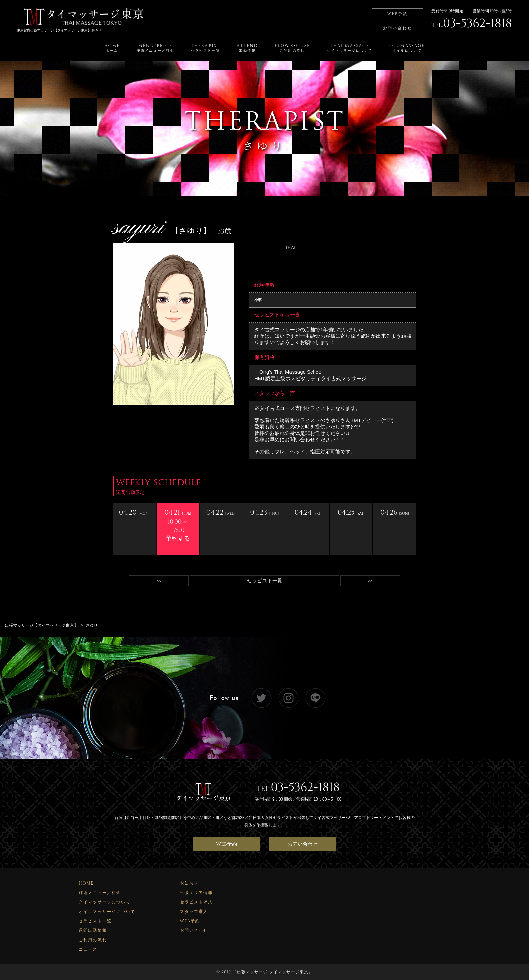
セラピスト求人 (196, 902)
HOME (112, 48)
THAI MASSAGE (350, 48)
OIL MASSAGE (407, 48)
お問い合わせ (397, 28)
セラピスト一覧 (265, 581)
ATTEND (247, 48)
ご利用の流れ (93, 940)
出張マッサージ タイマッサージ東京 (273, 972)
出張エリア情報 (196, 893)
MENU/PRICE (156, 48)
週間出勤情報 (93, 930)
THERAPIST (205, 48)
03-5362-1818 (305, 787)
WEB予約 (397, 14)
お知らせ (189, 883)
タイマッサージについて (105, 902)
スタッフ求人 (194, 912)
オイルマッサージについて (107, 912)
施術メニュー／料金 (100, 893)
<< (159, 581)
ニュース (88, 949)
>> (370, 581)
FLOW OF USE (292, 48)
